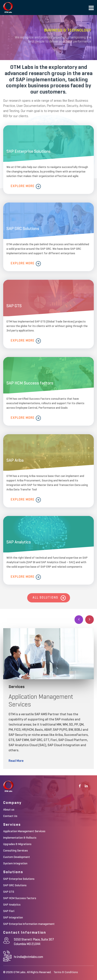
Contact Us (10, 816)
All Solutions (45, 598)
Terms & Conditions (66, 972)
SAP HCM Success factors (20, 898)
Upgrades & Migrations (17, 844)
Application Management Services (24, 831)
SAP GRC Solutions (15, 885)
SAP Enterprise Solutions (19, 879)
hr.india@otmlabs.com (28, 957)
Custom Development (17, 857)
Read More (16, 761)
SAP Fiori (9, 911)
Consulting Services (16, 851)
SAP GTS (9, 892)
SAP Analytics (12, 905)
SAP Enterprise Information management (29, 924)
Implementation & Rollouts (20, 838)
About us (9, 810)
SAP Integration (13, 918)
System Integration (15, 864)
